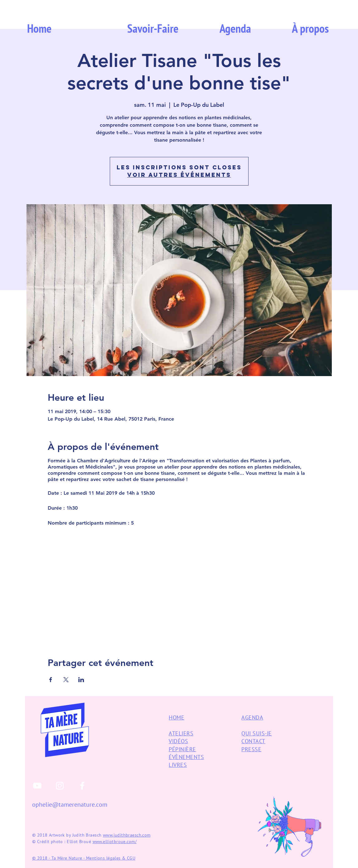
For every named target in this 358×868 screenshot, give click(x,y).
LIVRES (178, 765)
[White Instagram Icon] (60, 786)
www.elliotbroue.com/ (115, 842)
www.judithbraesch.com (127, 835)
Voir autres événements (179, 175)
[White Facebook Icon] (82, 786)
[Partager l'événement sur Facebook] (51, 680)
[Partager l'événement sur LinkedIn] (81, 680)
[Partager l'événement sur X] (66, 680)
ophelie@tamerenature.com (70, 804)
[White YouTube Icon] (37, 786)
